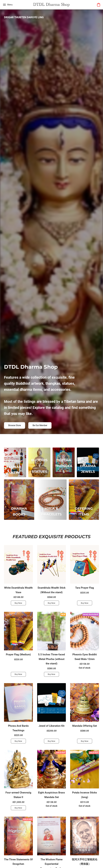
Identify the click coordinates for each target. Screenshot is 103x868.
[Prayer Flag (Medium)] (18, 645)
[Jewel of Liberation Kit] (52, 714)
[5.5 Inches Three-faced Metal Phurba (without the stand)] (52, 645)
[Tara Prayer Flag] (85, 576)
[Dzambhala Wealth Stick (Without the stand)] (52, 576)
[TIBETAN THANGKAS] (64, 462)
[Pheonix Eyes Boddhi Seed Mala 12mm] (85, 645)
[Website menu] (8, 5)
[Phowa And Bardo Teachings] (18, 714)
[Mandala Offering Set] (85, 714)
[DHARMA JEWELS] (88, 462)
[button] (51, 5)
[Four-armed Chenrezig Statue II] (18, 781)
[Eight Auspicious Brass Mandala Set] (52, 781)
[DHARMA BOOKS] (19, 500)
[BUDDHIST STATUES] (39, 462)
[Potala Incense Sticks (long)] (85, 781)
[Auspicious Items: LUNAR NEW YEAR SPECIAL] (15, 462)
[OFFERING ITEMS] (84, 500)
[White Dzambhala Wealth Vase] (18, 576)
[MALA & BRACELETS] (51, 500)
